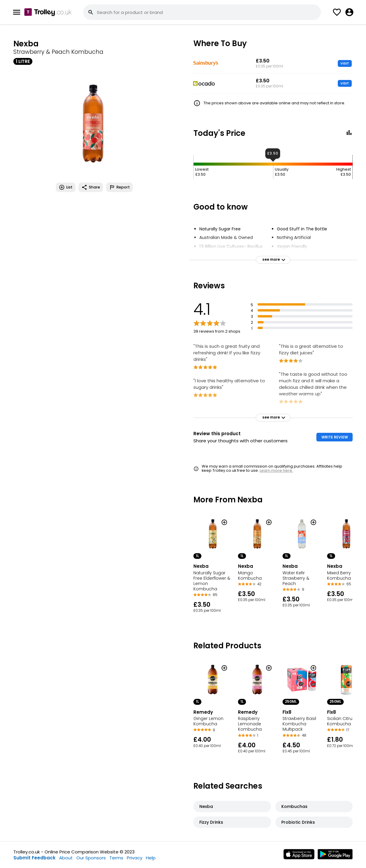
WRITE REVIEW (335, 437)
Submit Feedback (34, 858)
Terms (116, 858)
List (66, 187)
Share (91, 187)
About (66, 858)
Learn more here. (276, 470)
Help (151, 858)
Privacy (135, 858)
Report (119, 187)
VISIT (345, 63)
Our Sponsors (91, 858)
